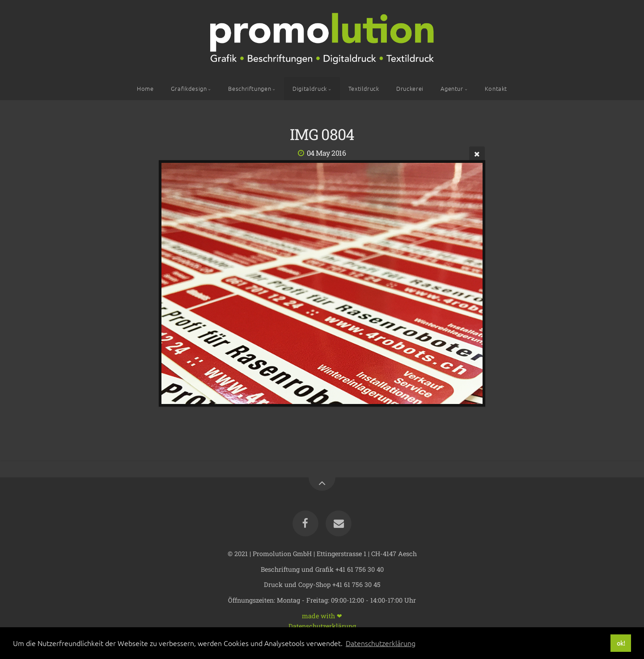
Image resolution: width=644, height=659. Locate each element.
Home (145, 88)
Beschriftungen (250, 88)
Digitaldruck (310, 88)
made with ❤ (322, 615)
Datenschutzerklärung (322, 626)
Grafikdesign (189, 88)
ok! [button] (621, 643)
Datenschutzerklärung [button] (381, 643)
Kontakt (496, 88)
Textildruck (364, 88)
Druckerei (410, 88)
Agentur (452, 88)
